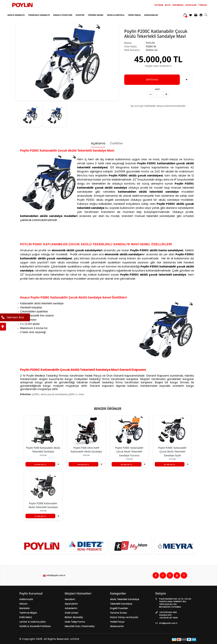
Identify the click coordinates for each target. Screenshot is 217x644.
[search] (207, 15)
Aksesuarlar (151, 15)
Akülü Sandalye (16, 15)
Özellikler (116, 143)
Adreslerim (71, 608)
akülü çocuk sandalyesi (54, 394)
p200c (36, 394)
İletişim (159, 5)
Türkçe (202, 5)
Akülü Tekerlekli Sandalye (125, 599)
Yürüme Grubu (96, 15)
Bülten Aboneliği (74, 617)
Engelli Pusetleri (63, 15)
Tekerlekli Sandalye (39, 15)
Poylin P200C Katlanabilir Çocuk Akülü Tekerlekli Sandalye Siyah (172, 452)
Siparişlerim (71, 604)
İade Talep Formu (75, 622)
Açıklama (98, 143)
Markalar (25, 608)
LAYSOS (74, 639)
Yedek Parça (134, 15)
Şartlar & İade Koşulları (33, 622)
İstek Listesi (72, 613)
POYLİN (150, 43)
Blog (168, 5)
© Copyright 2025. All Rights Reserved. (44, 639)
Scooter (80, 15)
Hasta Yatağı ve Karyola (124, 617)
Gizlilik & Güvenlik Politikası (35, 626)
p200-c (73, 394)
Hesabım (70, 599)
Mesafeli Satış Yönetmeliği (80, 626)
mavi (81, 394)
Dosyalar (191, 5)
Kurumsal (178, 5)
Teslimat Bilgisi (28, 613)
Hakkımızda (26, 599)
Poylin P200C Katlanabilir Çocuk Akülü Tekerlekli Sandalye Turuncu (129, 452)
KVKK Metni (26, 617)
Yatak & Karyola (116, 15)
